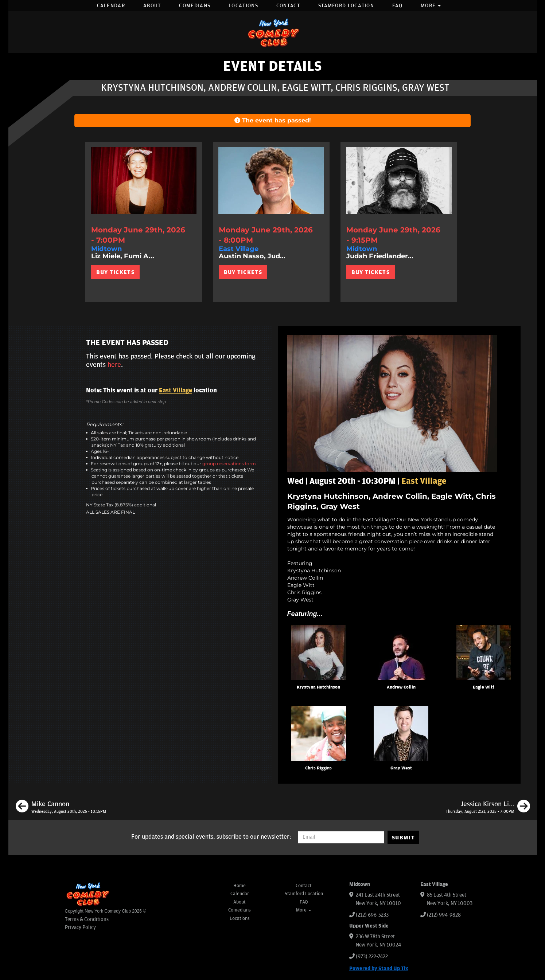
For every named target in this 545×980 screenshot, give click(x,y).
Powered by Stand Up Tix (379, 969)
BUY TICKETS (115, 272)
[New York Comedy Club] (273, 32)
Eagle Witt (484, 687)
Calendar (111, 6)
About (152, 6)
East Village (176, 391)
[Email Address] (341, 837)
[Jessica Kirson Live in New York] (488, 807)
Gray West (401, 768)
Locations (243, 6)
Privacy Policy (80, 927)
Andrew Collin (401, 687)
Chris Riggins (318, 768)
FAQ (397, 6)
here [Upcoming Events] (114, 365)
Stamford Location (346, 6)
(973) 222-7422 (372, 957)
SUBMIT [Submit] (403, 838)
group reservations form (229, 464)
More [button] (431, 6)
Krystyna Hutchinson (318, 687)
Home (240, 886)
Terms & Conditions (87, 919)
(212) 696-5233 (372, 915)
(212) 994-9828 (444, 915)
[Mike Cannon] (61, 807)
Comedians (195, 6)
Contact (288, 6)
